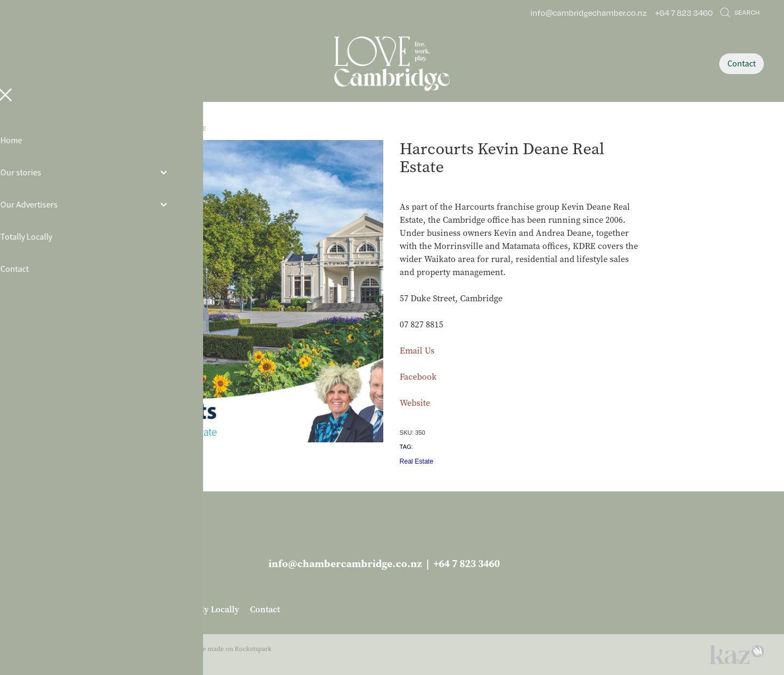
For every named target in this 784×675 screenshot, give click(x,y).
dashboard (92, 649)
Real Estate (187, 129)
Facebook (418, 377)
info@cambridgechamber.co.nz (589, 13)
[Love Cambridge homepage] (392, 64)
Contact (742, 64)
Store (151, 129)
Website (415, 403)
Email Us (417, 351)
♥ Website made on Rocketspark (224, 649)
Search (740, 12)
